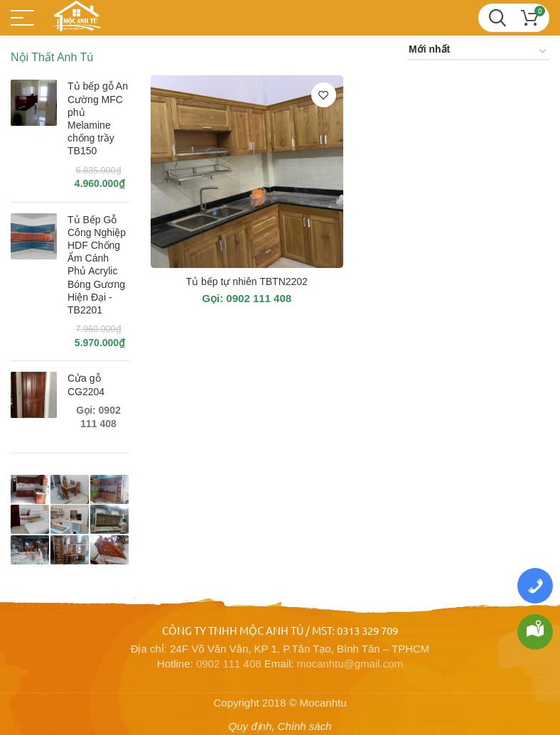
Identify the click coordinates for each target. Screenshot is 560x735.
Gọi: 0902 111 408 (247, 298)
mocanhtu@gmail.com (350, 664)
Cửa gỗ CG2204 (86, 385)
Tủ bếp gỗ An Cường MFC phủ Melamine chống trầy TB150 (98, 118)
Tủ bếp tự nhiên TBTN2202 (247, 281)
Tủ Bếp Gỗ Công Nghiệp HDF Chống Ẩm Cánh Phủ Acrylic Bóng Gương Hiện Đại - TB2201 (97, 265)
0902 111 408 (229, 664)
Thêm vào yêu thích (324, 95)
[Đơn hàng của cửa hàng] (478, 52)
